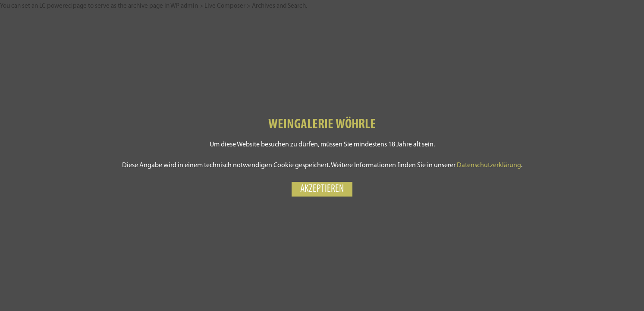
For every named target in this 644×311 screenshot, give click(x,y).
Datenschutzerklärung (489, 165)
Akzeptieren (322, 189)
